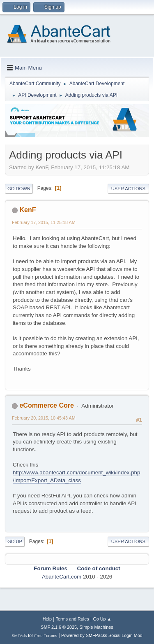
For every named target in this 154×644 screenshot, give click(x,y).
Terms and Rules (72, 619)
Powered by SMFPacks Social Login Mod (102, 635)
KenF (28, 210)
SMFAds (19, 636)
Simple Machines (97, 627)
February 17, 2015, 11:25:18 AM (44, 222)
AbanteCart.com (62, 577)
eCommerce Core (46, 405)
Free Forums (46, 636)
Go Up (15, 541)
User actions (128, 189)
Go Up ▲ (102, 619)
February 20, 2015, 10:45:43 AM (44, 418)
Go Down (19, 189)
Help (47, 619)
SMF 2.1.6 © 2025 (59, 627)
